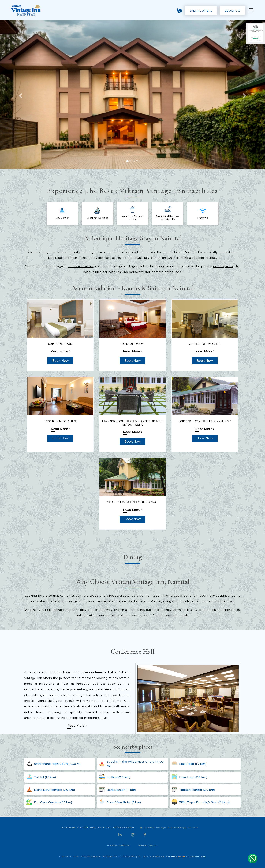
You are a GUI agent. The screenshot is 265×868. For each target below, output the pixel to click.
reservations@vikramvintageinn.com (169, 828)
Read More (60, 351)
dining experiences (226, 610)
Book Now (233, 11)
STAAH (181, 857)
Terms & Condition (118, 845)
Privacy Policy (148, 845)
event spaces (223, 266)
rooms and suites (81, 266)
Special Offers (201, 11)
